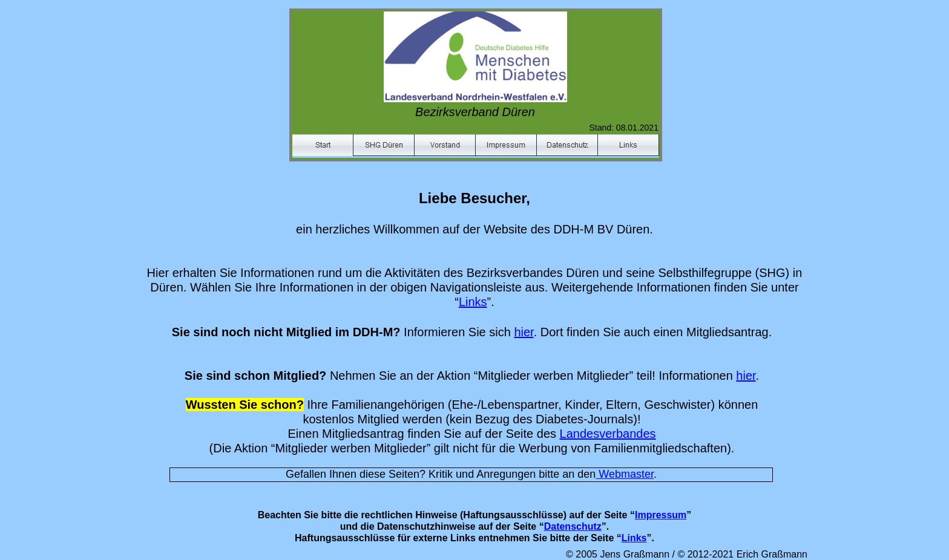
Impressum (661, 515)
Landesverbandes (608, 434)
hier (524, 332)
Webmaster (625, 474)
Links (473, 302)
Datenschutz (573, 526)
